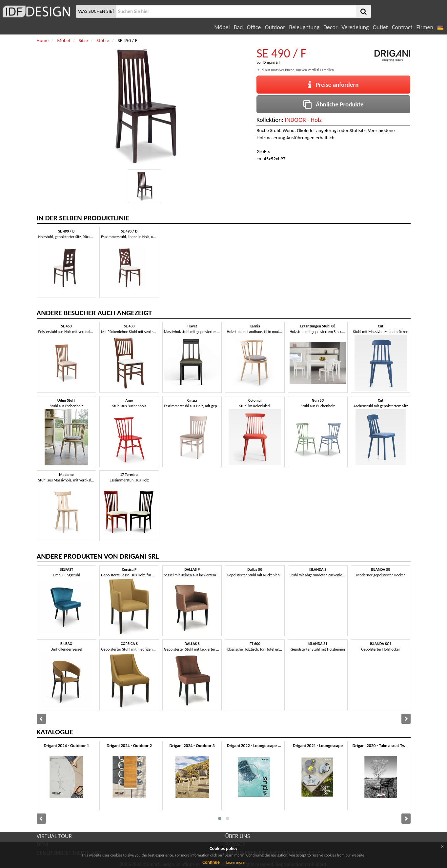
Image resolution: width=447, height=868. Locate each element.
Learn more (235, 862)
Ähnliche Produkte (333, 104)
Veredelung (355, 27)
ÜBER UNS (238, 836)
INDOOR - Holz (303, 120)
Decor (330, 27)
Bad (238, 27)
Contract (402, 27)
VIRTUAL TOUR (54, 836)
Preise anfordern (333, 85)
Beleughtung (304, 27)
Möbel (222, 27)
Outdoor (275, 27)
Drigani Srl (272, 62)
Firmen (425, 27)
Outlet (380, 27)
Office (254, 27)
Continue (211, 862)
